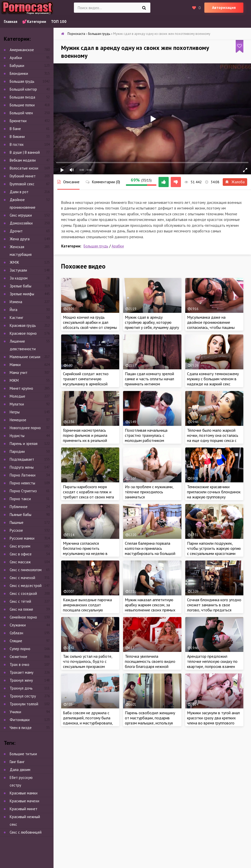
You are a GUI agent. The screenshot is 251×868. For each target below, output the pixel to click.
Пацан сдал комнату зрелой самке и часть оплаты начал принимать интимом (149, 379)
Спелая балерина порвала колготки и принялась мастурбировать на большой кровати (150, 551)
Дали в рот (19, 192)
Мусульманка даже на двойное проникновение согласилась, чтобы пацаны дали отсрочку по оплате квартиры (211, 327)
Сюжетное (18, 657)
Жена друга (20, 239)
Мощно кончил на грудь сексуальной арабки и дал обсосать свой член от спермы (90, 322)
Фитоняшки (20, 720)
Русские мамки (22, 538)
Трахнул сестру (23, 696)
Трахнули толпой (24, 704)
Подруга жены (22, 467)
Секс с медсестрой (26, 586)
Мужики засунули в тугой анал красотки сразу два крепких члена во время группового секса (213, 720)
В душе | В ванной (25, 152)
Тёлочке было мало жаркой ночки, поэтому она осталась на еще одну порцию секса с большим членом (213, 438)
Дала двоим (20, 770)
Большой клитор (23, 89)
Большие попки (22, 105)
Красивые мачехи (24, 801)
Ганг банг (17, 762)
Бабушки (17, 66)
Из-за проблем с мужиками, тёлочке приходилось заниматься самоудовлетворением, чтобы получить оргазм (152, 497)
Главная (11, 22)
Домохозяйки (21, 223)
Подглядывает (22, 459)
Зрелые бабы (21, 286)
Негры (15, 412)
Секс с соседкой (23, 593)
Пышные (17, 522)
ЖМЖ (14, 262)
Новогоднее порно (25, 428)
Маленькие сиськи (25, 357)
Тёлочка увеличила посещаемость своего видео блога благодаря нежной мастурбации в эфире (150, 664)
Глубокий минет (23, 176)
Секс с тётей (20, 601)
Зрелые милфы (22, 294)
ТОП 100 (59, 22)
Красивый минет (24, 809)
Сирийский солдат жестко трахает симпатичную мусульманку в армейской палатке (86, 381)
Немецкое (18, 420)
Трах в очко (19, 664)
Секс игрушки (21, 215)
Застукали (18, 270)
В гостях (17, 144)
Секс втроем (20, 546)
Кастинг (16, 318)
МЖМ (14, 380)
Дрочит (16, 231)
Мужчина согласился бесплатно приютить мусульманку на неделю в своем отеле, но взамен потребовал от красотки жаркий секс (85, 556)
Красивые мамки (24, 793)
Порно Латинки (23, 475)
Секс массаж (20, 562)
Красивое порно (23, 333)
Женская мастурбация (21, 251)
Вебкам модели (23, 160)
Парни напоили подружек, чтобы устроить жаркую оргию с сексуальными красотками (214, 548)
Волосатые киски (24, 168)
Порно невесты (22, 483)
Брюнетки (18, 121)
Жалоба (235, 182)
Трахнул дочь (21, 688)
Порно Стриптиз (23, 491)
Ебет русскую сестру (21, 781)
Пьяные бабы (21, 515)
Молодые (17, 396)
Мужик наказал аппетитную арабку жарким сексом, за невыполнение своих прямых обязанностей (150, 607)
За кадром (19, 278)
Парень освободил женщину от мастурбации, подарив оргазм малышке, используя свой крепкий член (150, 720)
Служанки (18, 625)
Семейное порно (23, 617)
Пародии (17, 451)
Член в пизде (21, 728)
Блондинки (19, 73)
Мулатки (17, 404)
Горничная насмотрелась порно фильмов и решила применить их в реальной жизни (85, 438)
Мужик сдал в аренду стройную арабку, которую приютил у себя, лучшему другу (152, 322)
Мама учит (19, 373)
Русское (16, 530)
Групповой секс (22, 184)
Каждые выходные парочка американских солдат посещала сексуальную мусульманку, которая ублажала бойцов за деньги (87, 610)
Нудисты (17, 436)
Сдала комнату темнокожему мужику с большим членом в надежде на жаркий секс (213, 379)
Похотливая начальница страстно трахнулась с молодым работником (146, 435)
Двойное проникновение (23, 204)
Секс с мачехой (22, 578)
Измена (16, 302)
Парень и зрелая (24, 444)
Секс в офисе (21, 554)
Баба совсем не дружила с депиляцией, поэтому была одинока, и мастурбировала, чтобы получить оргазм (88, 720)
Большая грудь (96, 246)
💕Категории (34, 22)
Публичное (19, 507)
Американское (22, 50)
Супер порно (20, 649)
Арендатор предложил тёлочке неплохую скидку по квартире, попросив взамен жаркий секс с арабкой (212, 664)
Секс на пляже (21, 609)
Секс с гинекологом (26, 570)
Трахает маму (22, 672)
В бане (15, 129)
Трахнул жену (21, 680)
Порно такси (20, 499)
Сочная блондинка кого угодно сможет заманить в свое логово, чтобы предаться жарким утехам (214, 607)
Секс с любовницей (26, 832)
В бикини (17, 137)
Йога (14, 310)
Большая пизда (22, 97)
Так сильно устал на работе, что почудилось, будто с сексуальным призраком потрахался (88, 664)
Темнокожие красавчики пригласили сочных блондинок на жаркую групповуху (214, 492)
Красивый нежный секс (25, 821)
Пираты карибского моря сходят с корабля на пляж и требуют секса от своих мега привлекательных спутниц (88, 494)
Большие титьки (23, 754)
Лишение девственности (23, 345)
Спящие (16, 641)
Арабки (118, 246)
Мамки (15, 365)
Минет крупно (21, 388)
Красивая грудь (23, 325)
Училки (15, 712)
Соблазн (16, 633)
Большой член (21, 113)
